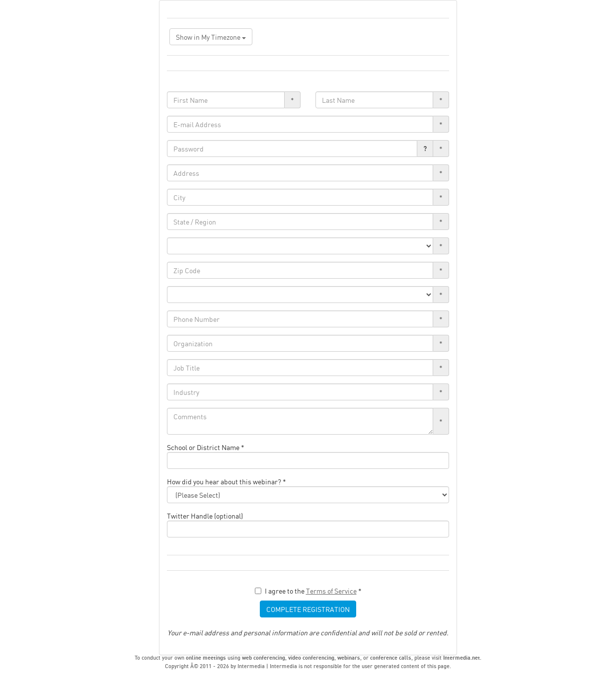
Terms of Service (331, 591)
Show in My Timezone (211, 37)
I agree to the (308, 591)
